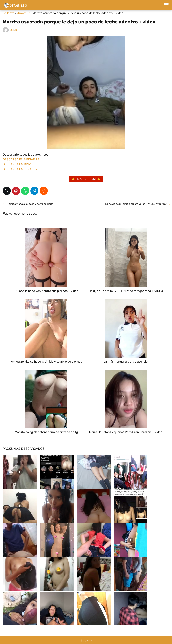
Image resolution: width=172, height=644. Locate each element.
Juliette (14, 30)
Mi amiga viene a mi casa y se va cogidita (29, 204)
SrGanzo (9, 13)
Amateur (23, 13)
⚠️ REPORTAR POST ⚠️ (86, 179)
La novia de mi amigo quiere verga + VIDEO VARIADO (136, 204)
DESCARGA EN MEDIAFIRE (21, 159)
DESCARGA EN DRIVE (18, 164)
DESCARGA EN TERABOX (20, 169)
